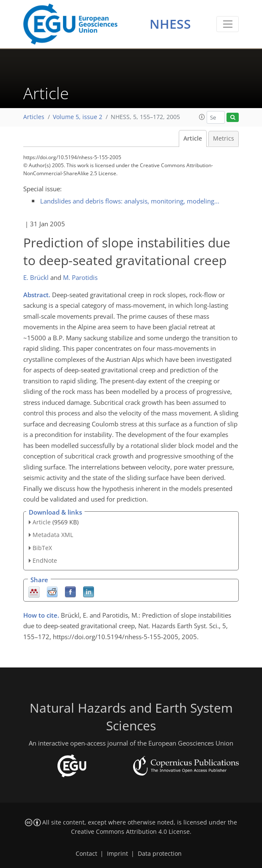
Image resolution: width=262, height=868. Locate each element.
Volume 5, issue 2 (78, 117)
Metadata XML (53, 535)
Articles (34, 117)
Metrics (224, 138)
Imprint (117, 854)
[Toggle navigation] (228, 24)
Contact (86, 854)
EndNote (45, 560)
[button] (202, 117)
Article (193, 138)
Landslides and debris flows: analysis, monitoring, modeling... (130, 201)
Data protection (160, 854)
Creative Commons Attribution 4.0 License (130, 832)
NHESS (170, 24)
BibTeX (42, 548)
